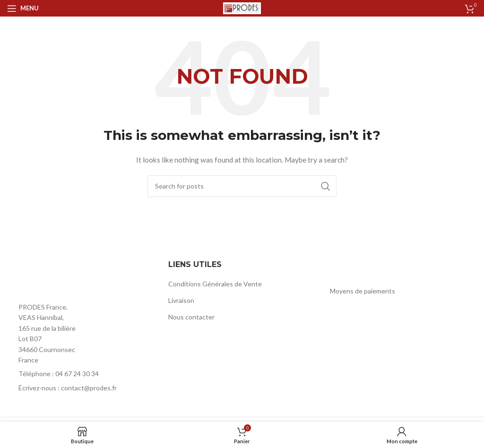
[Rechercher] (242, 186)
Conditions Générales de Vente (215, 284)
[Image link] (59, 278)
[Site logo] (242, 7)
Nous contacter (191, 317)
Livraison (181, 300)
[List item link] (81, 374)
